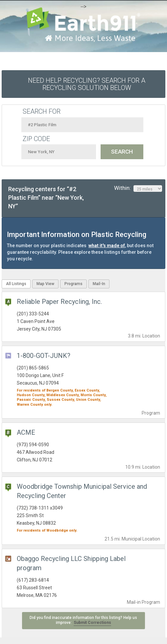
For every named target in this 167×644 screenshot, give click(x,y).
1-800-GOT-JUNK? (44, 356)
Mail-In (99, 284)
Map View (45, 284)
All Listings (16, 284)
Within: (138, 188)
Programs (73, 284)
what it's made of (107, 246)
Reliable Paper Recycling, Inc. (59, 302)
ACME (26, 432)
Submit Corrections (92, 623)
